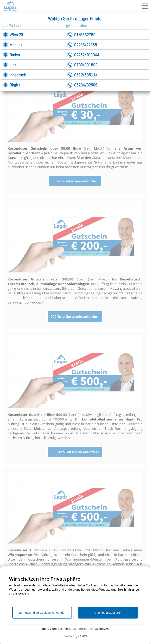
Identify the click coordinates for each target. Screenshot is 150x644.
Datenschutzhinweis (73, 629)
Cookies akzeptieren (108, 613)
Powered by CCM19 (75, 636)
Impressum (49, 629)
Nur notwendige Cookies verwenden (42, 613)
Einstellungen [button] (100, 629)
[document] (75, 591)
